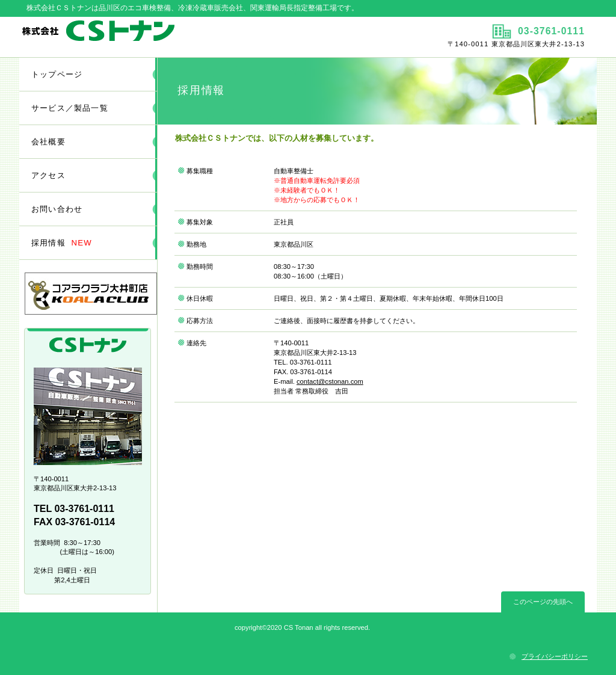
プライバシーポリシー (555, 656)
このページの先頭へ (543, 602)
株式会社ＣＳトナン (162, 37)
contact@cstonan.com (330, 381)
